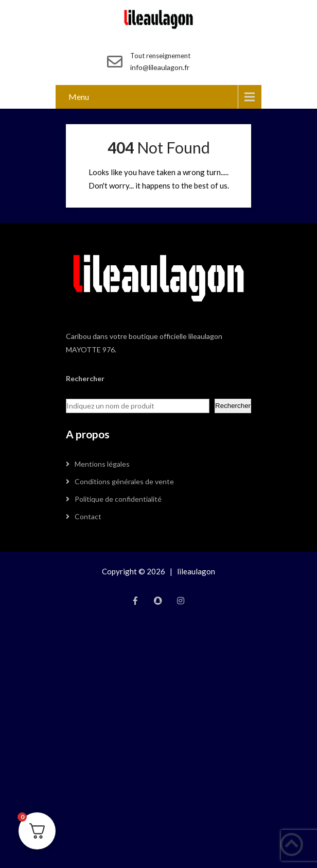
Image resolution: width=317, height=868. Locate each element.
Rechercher (233, 406)
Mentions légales (102, 464)
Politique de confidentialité (118, 499)
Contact (88, 516)
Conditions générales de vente (124, 481)
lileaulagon (196, 571)
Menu (79, 97)
